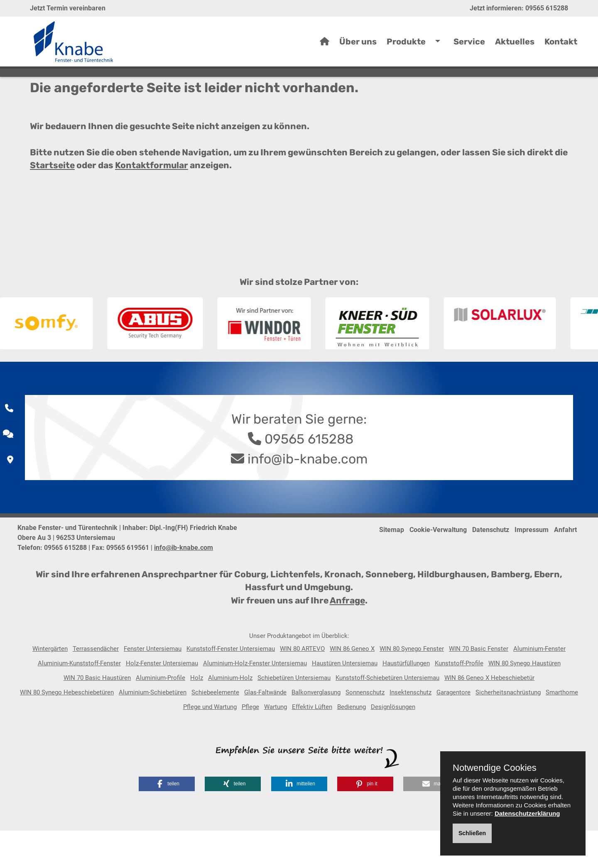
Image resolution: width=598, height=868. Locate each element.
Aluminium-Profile (161, 715)
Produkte (406, 46)
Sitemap (392, 567)
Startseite (52, 202)
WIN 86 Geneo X (352, 686)
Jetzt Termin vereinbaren (68, 8)
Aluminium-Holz (230, 715)
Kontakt (561, 46)
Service (469, 46)
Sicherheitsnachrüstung (508, 730)
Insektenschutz (411, 730)
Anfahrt (565, 567)
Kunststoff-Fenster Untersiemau (231, 686)
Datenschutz (491, 567)
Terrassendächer (96, 686)
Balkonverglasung (316, 730)
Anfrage (347, 638)
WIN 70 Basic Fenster (479, 686)
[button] (167, 821)
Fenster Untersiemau (153, 686)
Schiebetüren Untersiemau (294, 715)
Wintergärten (50, 686)
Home (74, 97)
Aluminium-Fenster (539, 686)
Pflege (250, 744)
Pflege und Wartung (210, 744)
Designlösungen (393, 744)
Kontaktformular (152, 202)
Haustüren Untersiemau (345, 701)
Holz (197, 715)
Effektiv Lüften (312, 744)
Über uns (358, 46)
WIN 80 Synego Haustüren (524, 701)
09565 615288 (547, 8)
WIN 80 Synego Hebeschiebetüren (67, 730)
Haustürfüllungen (406, 701)
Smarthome (562, 730)
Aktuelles (515, 46)
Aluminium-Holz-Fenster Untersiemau (255, 701)
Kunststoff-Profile (459, 701)
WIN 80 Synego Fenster (412, 686)
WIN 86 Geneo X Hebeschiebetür (489, 715)
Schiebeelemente (215, 730)
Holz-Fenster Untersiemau (162, 701)
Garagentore (453, 730)
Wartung (276, 744)
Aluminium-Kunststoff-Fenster (79, 701)
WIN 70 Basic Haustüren (97, 715)
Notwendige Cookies (495, 768)
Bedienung (352, 744)
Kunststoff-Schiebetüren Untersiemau (387, 715)
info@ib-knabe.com (308, 496)
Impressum (532, 567)
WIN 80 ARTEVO (302, 686)
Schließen (472, 833)
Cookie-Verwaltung (438, 567)
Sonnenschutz (365, 730)
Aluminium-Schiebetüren (153, 730)
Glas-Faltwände (265, 730)
